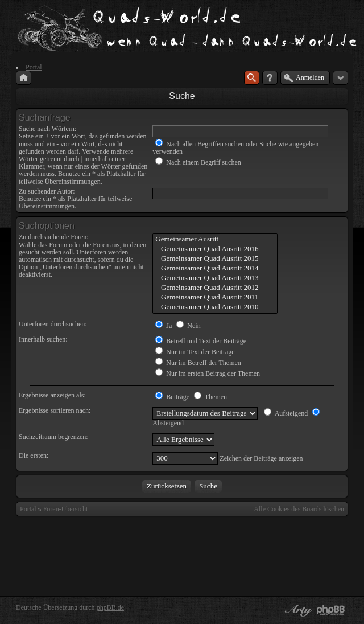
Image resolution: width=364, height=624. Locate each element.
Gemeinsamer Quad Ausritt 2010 (215, 307)
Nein (188, 326)
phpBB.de (110, 607)
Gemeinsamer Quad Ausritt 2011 (215, 297)
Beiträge (172, 397)
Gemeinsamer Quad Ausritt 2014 (215, 268)
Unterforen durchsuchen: (53, 324)
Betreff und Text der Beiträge (201, 341)
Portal (28, 509)
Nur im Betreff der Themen (198, 363)
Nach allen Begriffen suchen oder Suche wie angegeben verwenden (235, 148)
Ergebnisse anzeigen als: (52, 395)
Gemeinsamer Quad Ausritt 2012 (215, 288)
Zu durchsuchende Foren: (54, 237)
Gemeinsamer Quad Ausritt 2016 (215, 249)
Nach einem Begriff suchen (198, 162)
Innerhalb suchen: (43, 339)
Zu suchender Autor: (47, 191)
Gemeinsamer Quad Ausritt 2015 (215, 259)
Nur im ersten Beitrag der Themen (208, 373)
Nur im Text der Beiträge (195, 352)
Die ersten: (34, 455)
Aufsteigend (286, 413)
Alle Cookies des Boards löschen (299, 509)
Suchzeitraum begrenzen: (53, 437)
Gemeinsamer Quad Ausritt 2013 (215, 278)
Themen (210, 397)
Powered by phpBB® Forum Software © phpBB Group (331, 610)
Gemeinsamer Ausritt (215, 239)
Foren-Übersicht (66, 509)
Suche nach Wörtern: (47, 129)
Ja (164, 326)
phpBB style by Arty (297, 610)
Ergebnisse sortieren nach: (55, 410)
